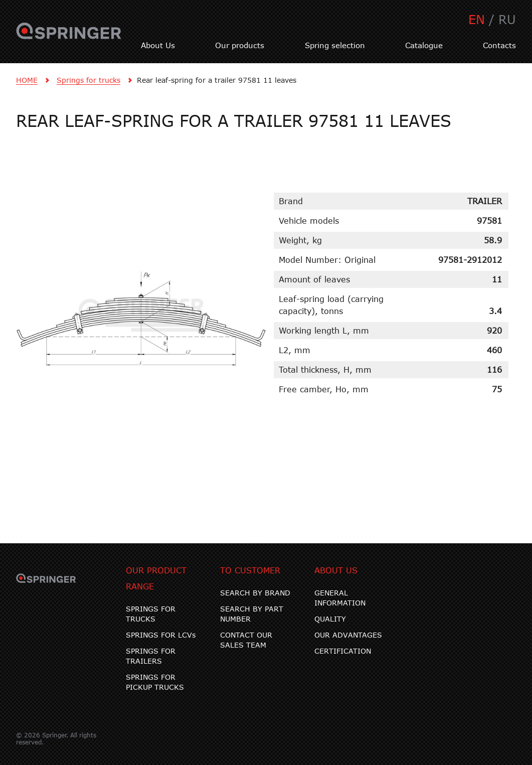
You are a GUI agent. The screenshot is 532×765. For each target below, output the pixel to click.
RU (507, 19)
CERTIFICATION (343, 651)
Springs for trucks (88, 80)
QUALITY (330, 619)
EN (477, 19)
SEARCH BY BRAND (255, 593)
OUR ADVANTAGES (348, 635)
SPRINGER (69, 37)
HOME (27, 80)
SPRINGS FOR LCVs (161, 635)
